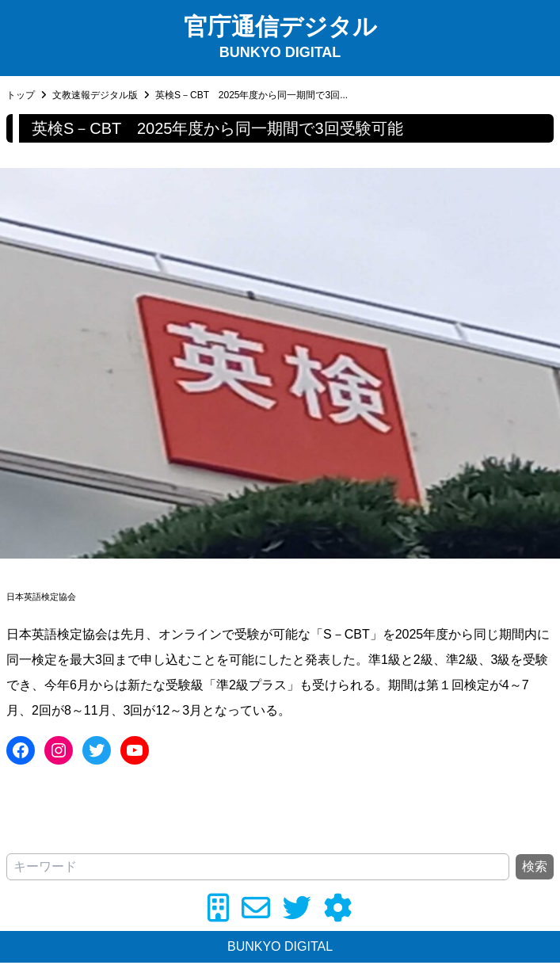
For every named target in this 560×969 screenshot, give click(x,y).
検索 (535, 866)
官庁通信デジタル (280, 27)
